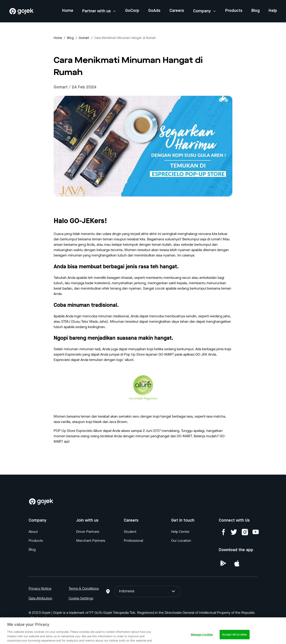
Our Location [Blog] (181, 541)
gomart (84, 38)
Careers (177, 11)
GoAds (154, 11)
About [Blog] (33, 532)
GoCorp (132, 11)
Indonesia (148, 591)
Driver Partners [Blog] (88, 532)
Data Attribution (40, 598)
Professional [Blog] (133, 541)
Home (68, 11)
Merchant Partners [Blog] (91, 541)
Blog (256, 11)
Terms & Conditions (84, 588)
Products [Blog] (36, 541)
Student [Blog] (130, 532)
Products (234, 11)
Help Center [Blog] (180, 532)
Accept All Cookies (235, 639)
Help (273, 11)
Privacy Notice (40, 588)
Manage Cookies (202, 639)
